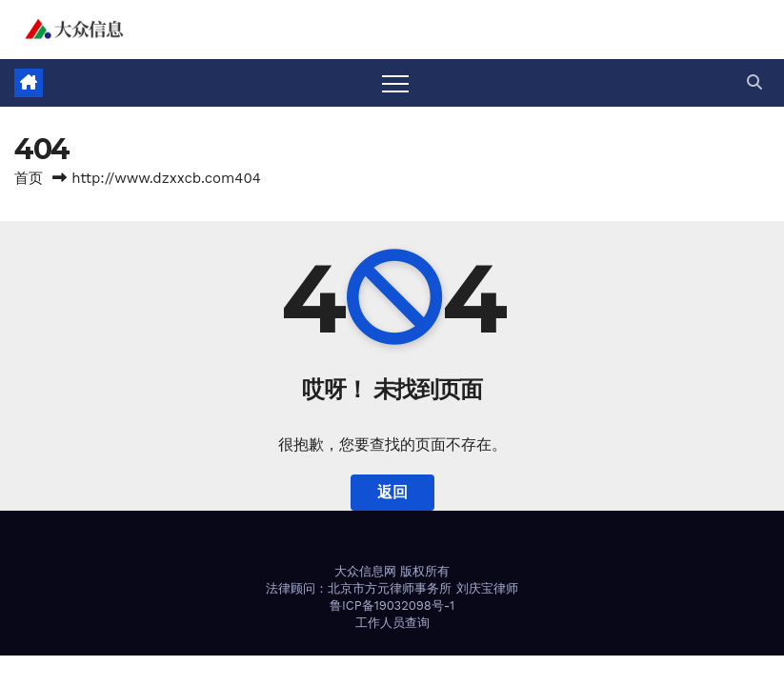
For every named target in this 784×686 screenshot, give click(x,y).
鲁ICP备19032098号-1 (392, 605)
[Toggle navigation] (395, 83)
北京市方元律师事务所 (390, 588)
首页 (29, 178)
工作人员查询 (392, 623)
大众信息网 (365, 571)
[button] (754, 82)
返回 (392, 492)
